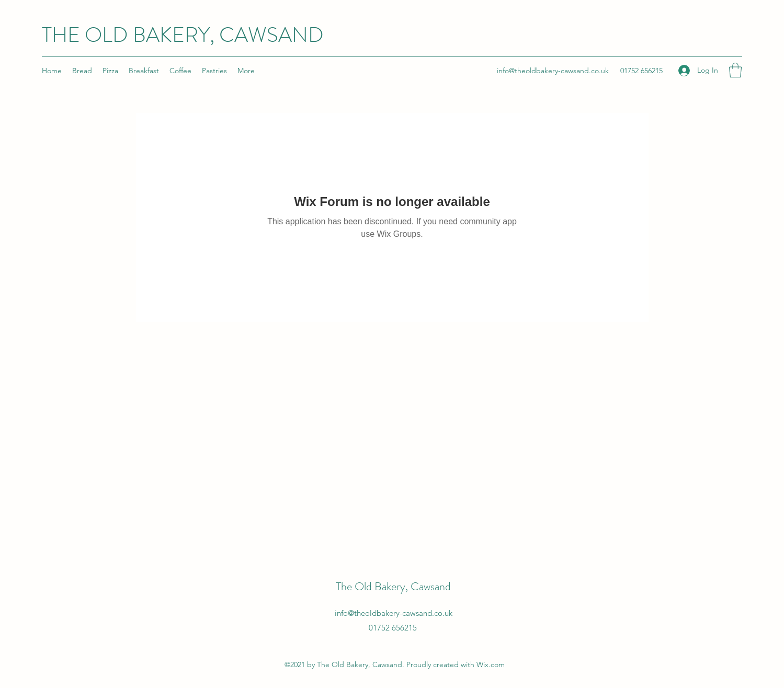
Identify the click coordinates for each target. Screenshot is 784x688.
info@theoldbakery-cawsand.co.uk (553, 71)
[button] (735, 70)
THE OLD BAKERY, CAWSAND (183, 35)
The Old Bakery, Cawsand (393, 586)
